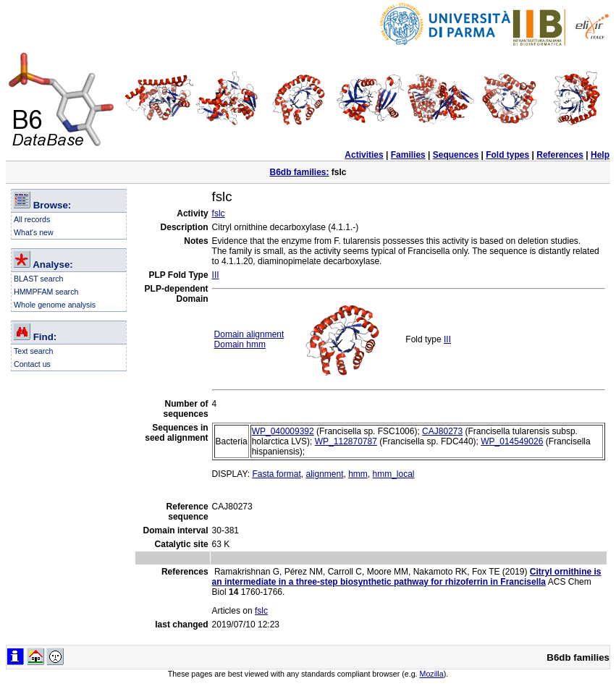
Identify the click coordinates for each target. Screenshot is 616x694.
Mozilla (432, 674)
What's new (34, 232)
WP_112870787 (346, 441)
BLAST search (39, 279)
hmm (358, 474)
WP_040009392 (283, 431)
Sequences (456, 155)
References (560, 155)
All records (32, 219)
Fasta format (276, 474)
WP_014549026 (512, 441)
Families (408, 155)
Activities (364, 155)
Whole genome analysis (55, 305)
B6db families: (299, 172)
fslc (219, 213)
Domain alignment (249, 334)
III (216, 275)
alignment (324, 474)
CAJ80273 (442, 431)
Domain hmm (240, 344)
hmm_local (394, 474)
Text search (34, 351)
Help (600, 155)
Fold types (507, 155)
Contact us (32, 364)
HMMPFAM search (46, 292)
